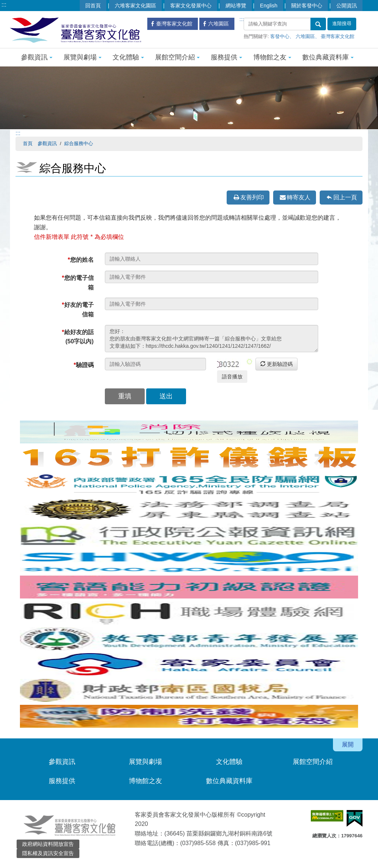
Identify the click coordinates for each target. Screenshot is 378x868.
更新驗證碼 (276, 364)
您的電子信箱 (78, 283)
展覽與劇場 (83, 57)
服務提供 (226, 57)
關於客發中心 (307, 6)
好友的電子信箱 (78, 310)
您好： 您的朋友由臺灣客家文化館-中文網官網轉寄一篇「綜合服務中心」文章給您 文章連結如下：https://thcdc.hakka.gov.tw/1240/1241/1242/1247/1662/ (212, 339)
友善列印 (252, 197)
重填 (125, 396)
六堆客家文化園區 (135, 6)
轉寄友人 (299, 197)
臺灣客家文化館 (338, 36)
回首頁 (93, 6)
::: (4, 5)
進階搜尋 (342, 24)
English (269, 6)
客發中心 (280, 36)
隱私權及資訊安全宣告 (48, 853)
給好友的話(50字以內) (78, 337)
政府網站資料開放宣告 (48, 844)
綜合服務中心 (79, 143)
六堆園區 (305, 36)
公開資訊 (347, 6)
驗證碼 (83, 365)
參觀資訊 (37, 57)
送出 (166, 396)
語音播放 (232, 377)
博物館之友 (272, 57)
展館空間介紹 (177, 57)
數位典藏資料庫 (328, 57)
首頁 (28, 143)
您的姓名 (80, 260)
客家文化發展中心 (191, 6)
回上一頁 (345, 197)
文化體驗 (128, 57)
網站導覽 (236, 6)
